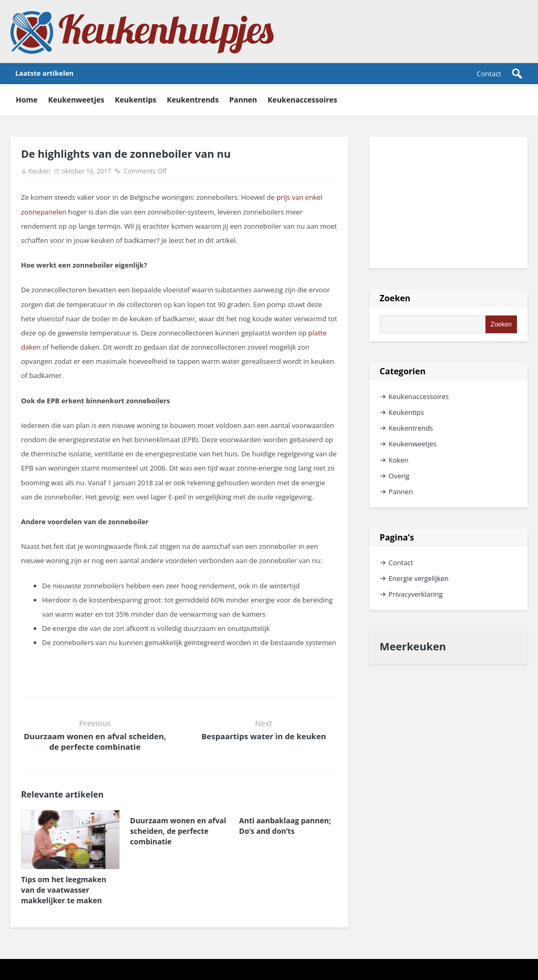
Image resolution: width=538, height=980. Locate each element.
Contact (489, 74)
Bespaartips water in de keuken (263, 736)
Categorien (403, 371)
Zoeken (395, 298)
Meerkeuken (413, 646)
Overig (399, 476)
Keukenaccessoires (302, 100)
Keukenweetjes (76, 100)
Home (27, 100)
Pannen (243, 100)
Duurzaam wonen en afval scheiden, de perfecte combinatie (95, 741)
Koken (399, 460)
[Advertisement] (448, 202)
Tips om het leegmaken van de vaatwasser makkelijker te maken (64, 890)
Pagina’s (397, 537)
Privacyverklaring (416, 594)
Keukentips (135, 100)
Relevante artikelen (62, 794)
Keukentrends (193, 100)
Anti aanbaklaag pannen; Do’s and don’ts (285, 826)
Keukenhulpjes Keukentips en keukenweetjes (142, 32)
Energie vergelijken (419, 578)
